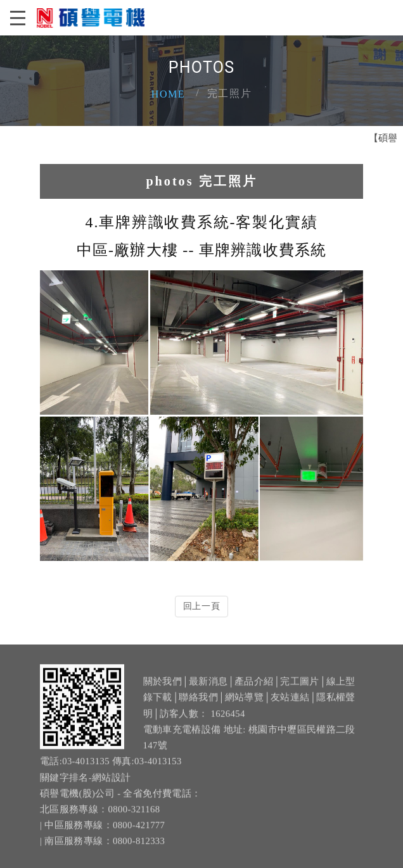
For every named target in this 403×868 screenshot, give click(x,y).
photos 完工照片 (201, 181)
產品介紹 (254, 689)
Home (169, 94)
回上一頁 (202, 606)
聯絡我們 (198, 705)
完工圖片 (299, 689)
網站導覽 (244, 705)
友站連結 (290, 705)
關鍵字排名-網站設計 (86, 784)
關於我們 (163, 689)
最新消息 (208, 689)
